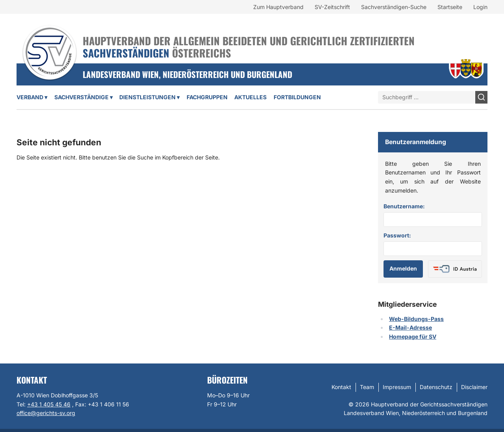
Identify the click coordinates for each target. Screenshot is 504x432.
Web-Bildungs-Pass (416, 319)
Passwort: (397, 235)
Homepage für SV (413, 337)
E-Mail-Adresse (410, 327)
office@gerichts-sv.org (46, 413)
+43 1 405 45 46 (49, 404)
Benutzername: (404, 206)
